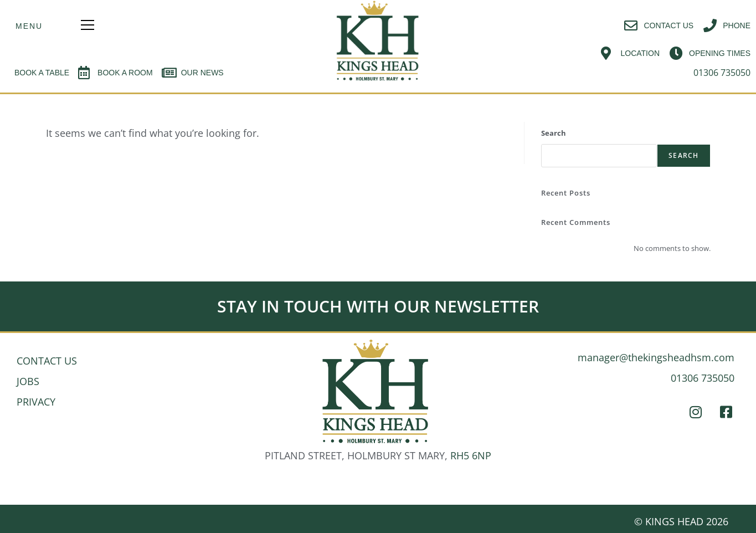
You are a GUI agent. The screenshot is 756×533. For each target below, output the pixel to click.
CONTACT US (47, 361)
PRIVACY (36, 402)
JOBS (28, 381)
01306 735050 (703, 378)
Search (554, 133)
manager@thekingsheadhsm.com (656, 357)
